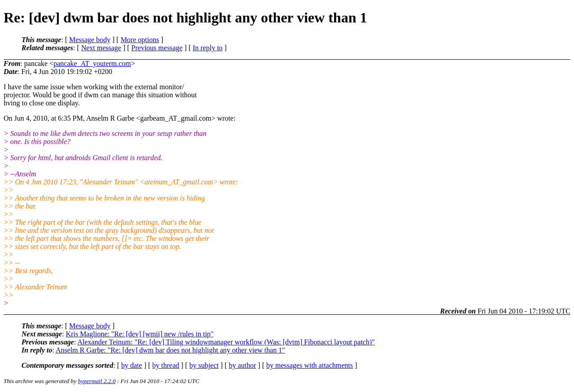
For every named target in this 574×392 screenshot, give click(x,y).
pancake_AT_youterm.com (92, 63)
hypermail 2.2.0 (97, 381)
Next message (101, 48)
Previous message (157, 48)
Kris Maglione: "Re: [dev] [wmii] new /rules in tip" (140, 334)
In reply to (208, 48)
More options (140, 40)
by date (132, 365)
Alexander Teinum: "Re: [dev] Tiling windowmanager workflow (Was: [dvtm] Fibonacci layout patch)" (226, 342)
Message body (90, 40)
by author (242, 365)
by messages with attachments (310, 365)
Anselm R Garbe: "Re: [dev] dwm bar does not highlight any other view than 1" (170, 350)
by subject (204, 365)
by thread (166, 365)
